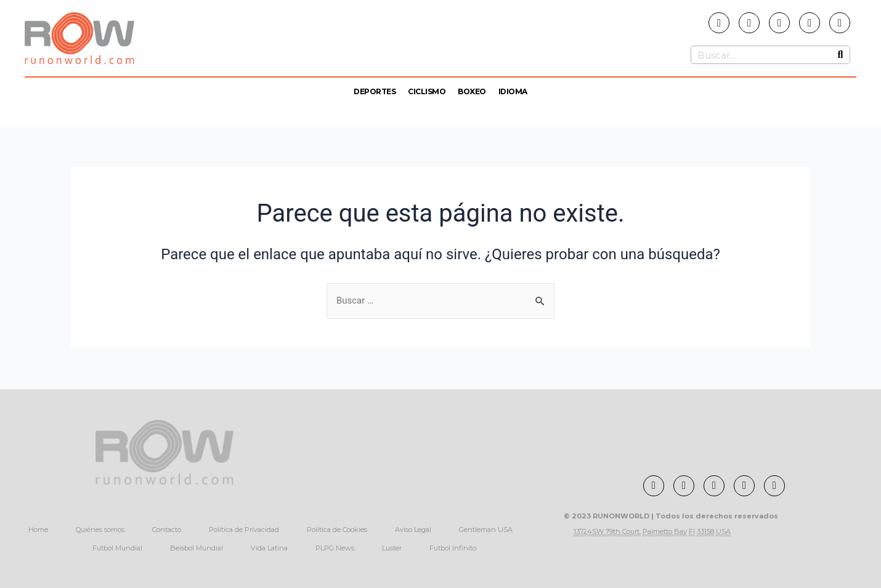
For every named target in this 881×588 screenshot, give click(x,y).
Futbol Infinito (453, 548)
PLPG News (335, 548)
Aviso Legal (413, 530)
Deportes (375, 91)
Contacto (167, 530)
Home (38, 530)
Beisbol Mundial (197, 548)
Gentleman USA (486, 530)
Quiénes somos (100, 530)
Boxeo (472, 91)
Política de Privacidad (244, 530)
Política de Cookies (337, 530)
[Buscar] (840, 55)
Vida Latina (269, 548)
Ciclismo (427, 91)
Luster (392, 548)
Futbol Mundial (117, 548)
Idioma (513, 91)
